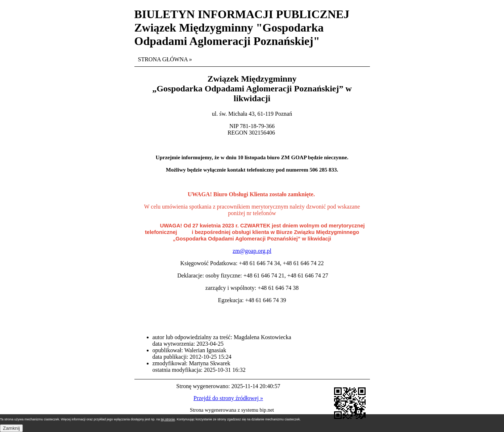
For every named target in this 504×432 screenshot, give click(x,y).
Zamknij (11, 428)
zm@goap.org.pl (252, 251)
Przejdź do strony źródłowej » (228, 398)
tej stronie (168, 419)
